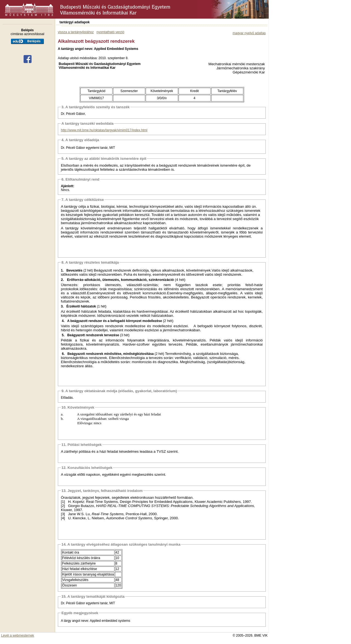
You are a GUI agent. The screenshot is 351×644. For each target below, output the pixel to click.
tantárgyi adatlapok (75, 22)
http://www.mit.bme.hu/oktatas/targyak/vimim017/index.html (104, 130)
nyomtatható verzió (110, 32)
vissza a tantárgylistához (76, 32)
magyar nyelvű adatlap (249, 33)
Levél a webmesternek (18, 636)
